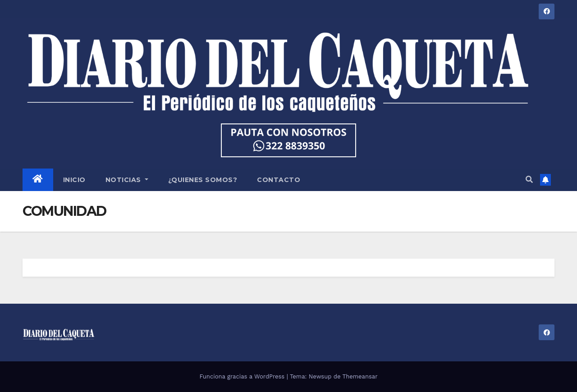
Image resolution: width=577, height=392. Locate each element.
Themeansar (360, 376)
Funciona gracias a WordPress (243, 376)
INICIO (74, 180)
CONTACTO (279, 180)
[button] (529, 180)
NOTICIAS (127, 180)
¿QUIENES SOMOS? (203, 180)
